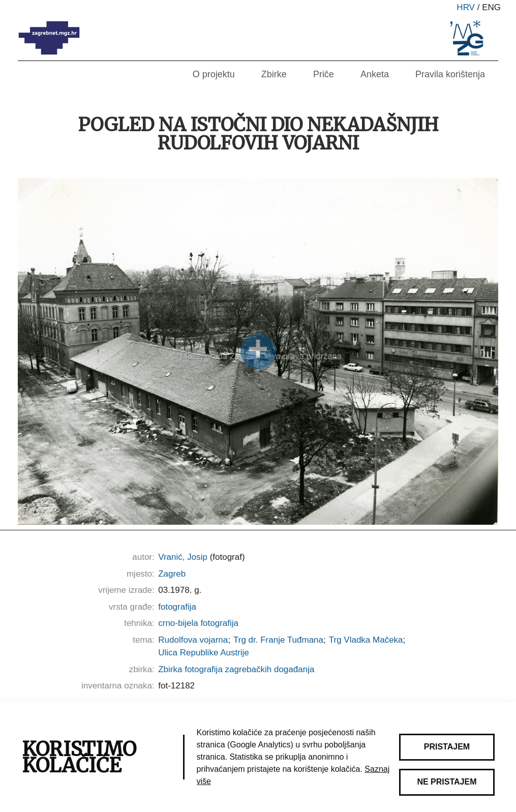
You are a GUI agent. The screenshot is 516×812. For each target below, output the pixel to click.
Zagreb (172, 574)
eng (491, 7)
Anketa (375, 74)
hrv (466, 7)
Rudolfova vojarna (193, 640)
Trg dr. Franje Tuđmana (278, 640)
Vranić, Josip (183, 557)
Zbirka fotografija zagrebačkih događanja (236, 669)
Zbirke (274, 74)
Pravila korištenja (450, 74)
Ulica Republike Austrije (204, 653)
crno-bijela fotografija (198, 623)
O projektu (214, 74)
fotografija (177, 607)
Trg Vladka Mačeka (366, 640)
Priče (324, 74)
